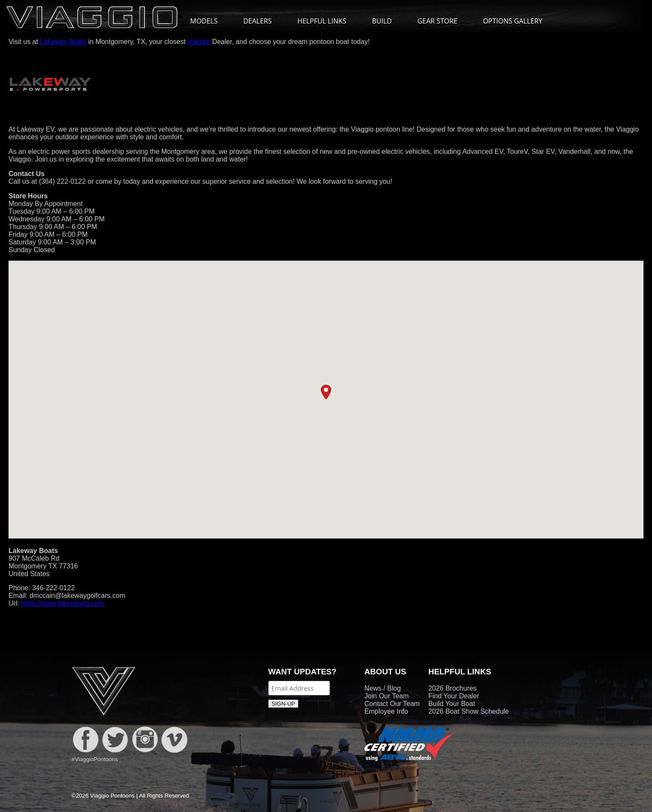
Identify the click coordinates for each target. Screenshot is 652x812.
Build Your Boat (451, 704)
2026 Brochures (452, 688)
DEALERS (257, 21)
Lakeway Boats (63, 42)
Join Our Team (387, 696)
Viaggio (199, 42)
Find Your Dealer (454, 696)
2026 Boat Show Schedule (468, 711)
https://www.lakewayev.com (62, 603)
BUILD (382, 21)
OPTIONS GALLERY (512, 21)
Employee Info (386, 711)
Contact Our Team (392, 704)
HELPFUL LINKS (326, 21)
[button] (326, 392)
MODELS (208, 21)
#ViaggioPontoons (95, 759)
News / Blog (383, 688)
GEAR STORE (437, 21)
